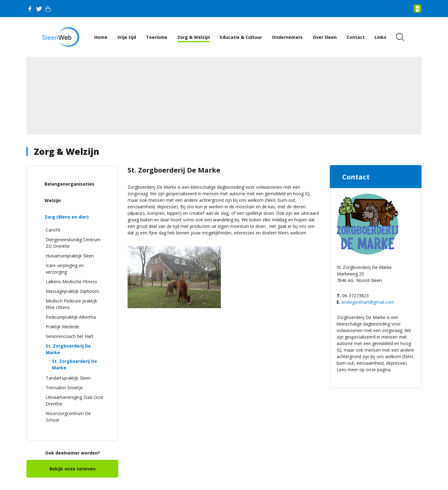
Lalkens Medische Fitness (71, 282)
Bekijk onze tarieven (72, 469)
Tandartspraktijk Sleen (68, 378)
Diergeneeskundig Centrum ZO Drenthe (73, 243)
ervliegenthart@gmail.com (368, 302)
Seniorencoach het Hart (70, 336)
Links (380, 37)
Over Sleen (325, 37)
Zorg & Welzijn (194, 37)
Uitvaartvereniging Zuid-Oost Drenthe (75, 400)
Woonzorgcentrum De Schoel (68, 417)
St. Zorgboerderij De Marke (68, 349)
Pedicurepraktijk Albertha (71, 317)
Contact (356, 37)
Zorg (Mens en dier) (67, 217)
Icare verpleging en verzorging (65, 269)
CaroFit (53, 230)
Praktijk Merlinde (63, 327)
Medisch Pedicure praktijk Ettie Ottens (71, 304)
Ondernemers (287, 37)
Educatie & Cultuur (241, 37)
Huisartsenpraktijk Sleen (70, 256)
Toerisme (157, 37)
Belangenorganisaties (69, 184)
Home (101, 37)
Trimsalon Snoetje (64, 388)
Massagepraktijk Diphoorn (72, 291)
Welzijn (53, 200)
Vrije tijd (127, 37)
